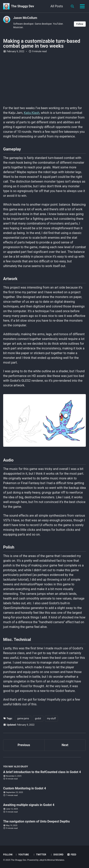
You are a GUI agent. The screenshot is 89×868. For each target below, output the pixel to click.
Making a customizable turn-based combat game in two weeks (42, 44)
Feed (72, 855)
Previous (24, 745)
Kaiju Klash (32, 113)
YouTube (22, 855)
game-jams (23, 719)
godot (38, 719)
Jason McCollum (25, 18)
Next (65, 745)
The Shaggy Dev (23, 6)
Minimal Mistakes (56, 860)
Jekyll (42, 860)
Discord (57, 855)
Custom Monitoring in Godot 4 (25, 788)
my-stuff (52, 719)
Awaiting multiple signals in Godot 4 (29, 805)
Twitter (39, 855)
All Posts (57, 6)
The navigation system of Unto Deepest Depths (36, 821)
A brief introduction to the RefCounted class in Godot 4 (42, 772)
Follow (80, 24)
